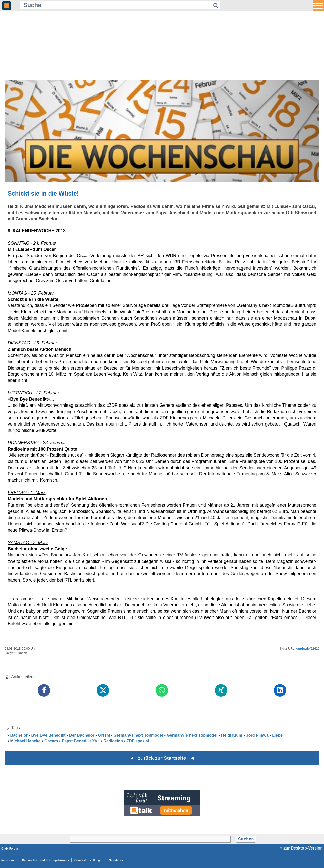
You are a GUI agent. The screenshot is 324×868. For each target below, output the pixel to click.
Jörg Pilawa (257, 735)
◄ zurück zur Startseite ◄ (162, 758)
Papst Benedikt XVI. (81, 741)
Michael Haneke (25, 741)
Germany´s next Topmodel (192, 735)
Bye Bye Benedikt (48, 735)
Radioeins (113, 741)
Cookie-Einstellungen (89, 860)
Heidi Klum (232, 735)
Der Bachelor (82, 735)
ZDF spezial (138, 741)
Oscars (51, 741)
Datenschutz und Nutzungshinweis (45, 860)
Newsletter (116, 860)
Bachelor (19, 735)
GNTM (104, 735)
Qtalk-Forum (10, 848)
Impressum (9, 860)
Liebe (277, 735)
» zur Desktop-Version (301, 848)
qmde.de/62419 (308, 649)
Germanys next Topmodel (138, 735)
